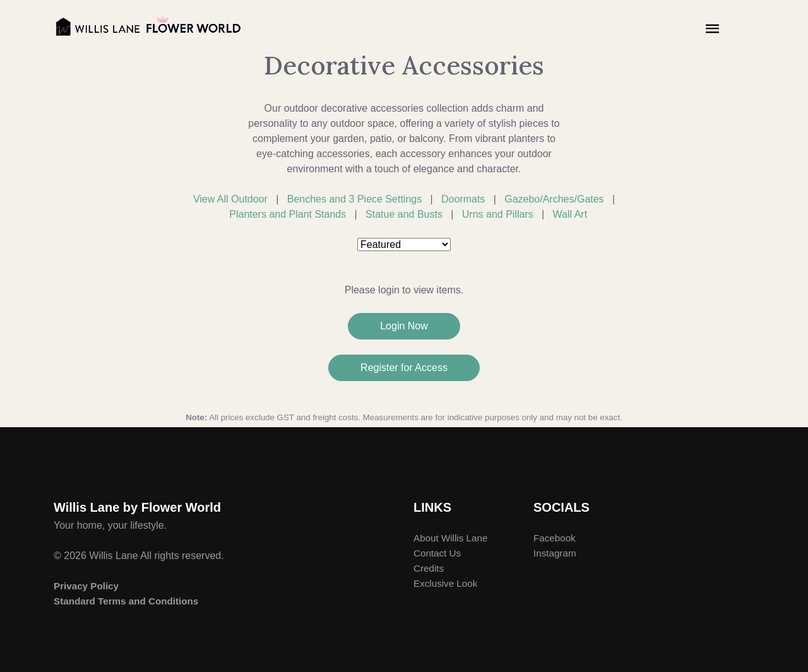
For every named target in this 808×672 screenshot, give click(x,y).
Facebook (555, 538)
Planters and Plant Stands (288, 214)
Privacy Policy (86, 586)
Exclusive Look (445, 583)
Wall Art (570, 214)
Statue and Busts (404, 214)
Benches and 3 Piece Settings (354, 199)
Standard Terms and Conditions (126, 601)
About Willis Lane (450, 538)
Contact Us (437, 553)
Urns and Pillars (498, 214)
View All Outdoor (230, 199)
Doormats (463, 199)
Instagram (555, 553)
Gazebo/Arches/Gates (554, 199)
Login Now (404, 326)
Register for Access (404, 368)
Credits (429, 568)
